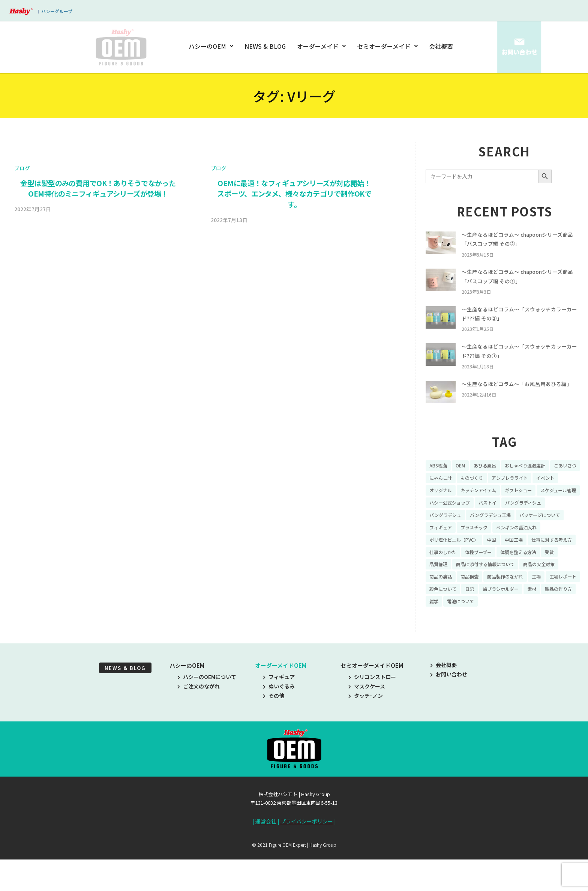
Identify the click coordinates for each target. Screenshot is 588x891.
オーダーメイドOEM (281, 701)
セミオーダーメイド (387, 46)
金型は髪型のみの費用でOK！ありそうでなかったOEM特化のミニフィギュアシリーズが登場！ (98, 388)
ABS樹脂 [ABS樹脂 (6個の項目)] (439, 480)
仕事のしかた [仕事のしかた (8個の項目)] (531, 571)
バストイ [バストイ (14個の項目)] (546, 519)
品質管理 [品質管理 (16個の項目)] (549, 584)
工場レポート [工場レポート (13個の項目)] (544, 610)
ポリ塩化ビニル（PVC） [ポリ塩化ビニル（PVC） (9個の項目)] (514, 558)
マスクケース (367, 722)
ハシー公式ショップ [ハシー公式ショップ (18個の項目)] (503, 519)
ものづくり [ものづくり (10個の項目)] (512, 493)
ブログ (22, 368)
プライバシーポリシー (307, 856)
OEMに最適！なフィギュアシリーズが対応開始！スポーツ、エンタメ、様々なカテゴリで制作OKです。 (295, 394)
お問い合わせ (449, 710)
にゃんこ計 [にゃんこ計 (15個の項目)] (477, 493)
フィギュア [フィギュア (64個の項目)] (498, 545)
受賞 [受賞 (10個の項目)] (525, 584)
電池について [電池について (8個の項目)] (504, 636)
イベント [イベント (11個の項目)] (440, 506)
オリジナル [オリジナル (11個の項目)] (472, 506)
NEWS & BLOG (266, 46)
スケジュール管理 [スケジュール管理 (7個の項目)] (450, 519)
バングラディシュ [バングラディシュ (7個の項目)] (450, 532)
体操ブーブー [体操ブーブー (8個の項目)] (445, 584)
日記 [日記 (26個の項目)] (475, 623)
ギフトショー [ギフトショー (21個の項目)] (560, 506)
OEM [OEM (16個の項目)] (464, 480)
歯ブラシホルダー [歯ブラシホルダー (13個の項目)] (510, 623)
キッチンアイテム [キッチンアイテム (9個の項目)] (515, 506)
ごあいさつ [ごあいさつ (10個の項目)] (442, 493)
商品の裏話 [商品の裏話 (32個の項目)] (565, 597)
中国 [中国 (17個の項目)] (556, 558)
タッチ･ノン (366, 731)
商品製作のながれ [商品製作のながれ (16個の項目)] (480, 610)
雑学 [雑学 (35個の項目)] (475, 636)
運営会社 (266, 856)
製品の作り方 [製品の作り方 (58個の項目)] (445, 636)
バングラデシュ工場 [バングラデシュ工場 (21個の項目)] (550, 532)
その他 (274, 731)
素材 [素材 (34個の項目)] (544, 623)
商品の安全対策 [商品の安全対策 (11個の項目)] (525, 597)
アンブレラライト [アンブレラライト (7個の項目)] (555, 493)
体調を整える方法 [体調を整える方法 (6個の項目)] (490, 584)
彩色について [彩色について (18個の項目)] (445, 623)
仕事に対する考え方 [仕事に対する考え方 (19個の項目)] (483, 571)
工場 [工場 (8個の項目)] (515, 610)
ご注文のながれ (199, 722)
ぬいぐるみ (279, 722)
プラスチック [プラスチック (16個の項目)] (536, 545)
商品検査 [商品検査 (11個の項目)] (440, 610)
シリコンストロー (372, 712)
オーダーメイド (321, 46)
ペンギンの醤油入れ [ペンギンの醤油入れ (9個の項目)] (453, 558)
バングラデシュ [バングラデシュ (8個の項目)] (499, 532)
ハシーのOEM (212, 46)
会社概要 (441, 46)
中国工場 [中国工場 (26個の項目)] (440, 571)
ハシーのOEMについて (207, 712)
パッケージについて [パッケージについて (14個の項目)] (453, 545)
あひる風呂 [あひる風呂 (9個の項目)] (491, 480)
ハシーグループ (57, 11)
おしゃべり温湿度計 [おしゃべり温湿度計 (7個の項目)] (537, 480)
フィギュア (279, 712)
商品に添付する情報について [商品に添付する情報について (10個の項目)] (463, 597)
